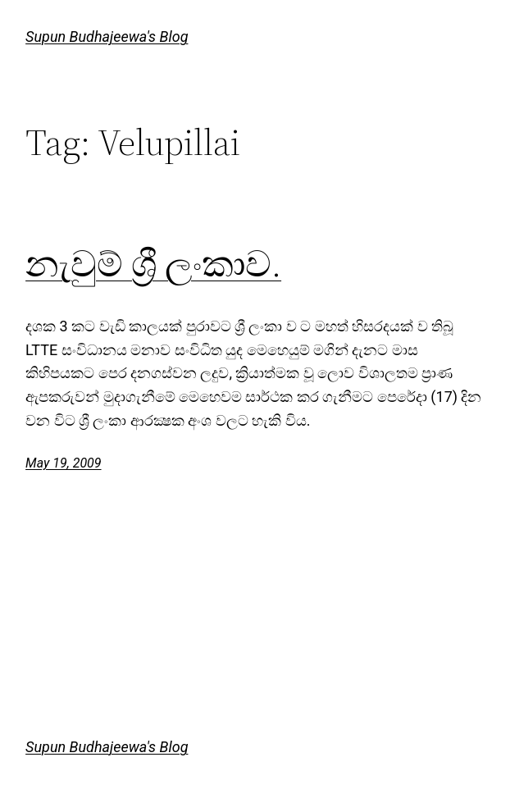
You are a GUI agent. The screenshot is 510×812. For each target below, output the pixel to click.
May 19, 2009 (63, 463)
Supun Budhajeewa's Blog (107, 36)
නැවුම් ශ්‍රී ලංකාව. (153, 265)
